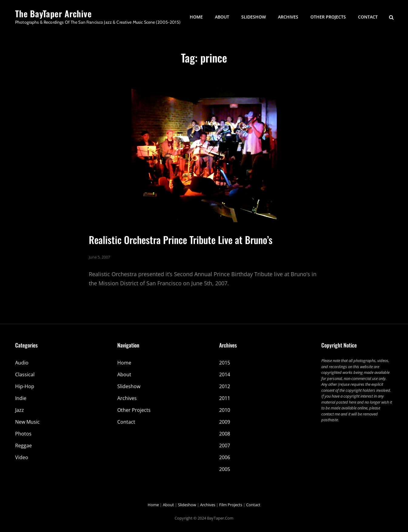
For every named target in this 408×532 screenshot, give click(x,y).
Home (196, 17)
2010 (225, 410)
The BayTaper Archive (54, 14)
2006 (225, 457)
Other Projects (328, 17)
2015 (225, 363)
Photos (23, 434)
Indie (21, 398)
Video (22, 457)
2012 (225, 386)
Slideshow (254, 17)
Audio (22, 363)
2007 (225, 446)
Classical (25, 374)
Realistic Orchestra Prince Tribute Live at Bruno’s (181, 240)
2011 (225, 398)
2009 (225, 422)
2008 (225, 434)
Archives (288, 17)
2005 (225, 469)
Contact (368, 17)
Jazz (20, 410)
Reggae (23, 446)
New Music (27, 422)
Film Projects (231, 505)
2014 (225, 374)
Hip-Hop (25, 386)
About (222, 17)
